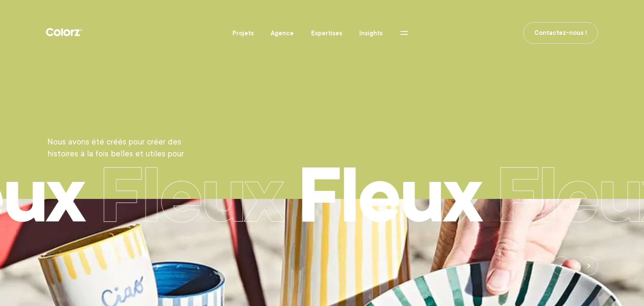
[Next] (588, 266)
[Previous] (562, 266)
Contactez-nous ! (561, 33)
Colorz (64, 32)
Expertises (327, 33)
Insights (371, 33)
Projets (243, 33)
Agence (282, 33)
